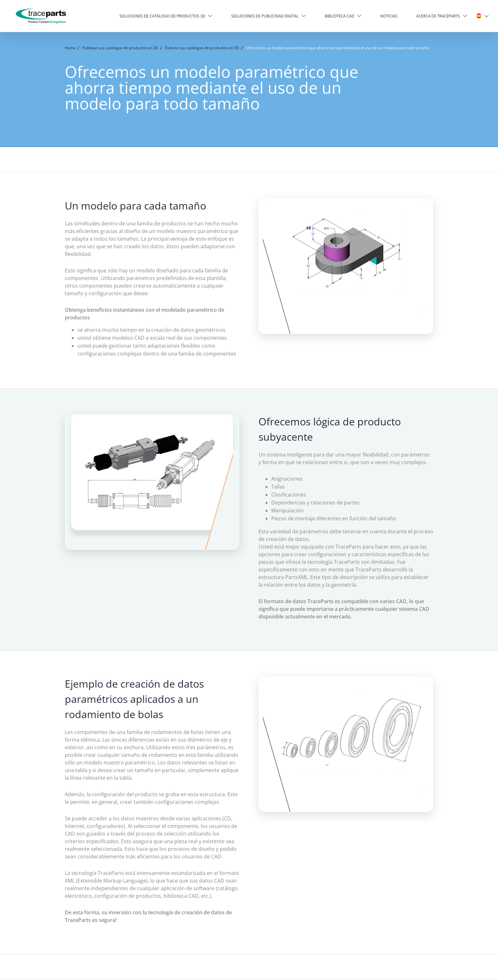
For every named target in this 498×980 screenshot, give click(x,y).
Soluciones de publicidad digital (265, 16)
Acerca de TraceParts (438, 16)
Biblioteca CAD (339, 16)
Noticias (389, 16)
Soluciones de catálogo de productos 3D (162, 16)
